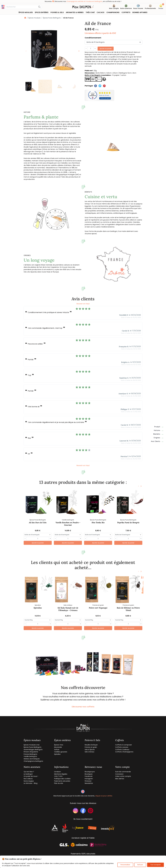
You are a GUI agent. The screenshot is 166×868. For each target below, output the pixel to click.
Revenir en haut (83, 304)
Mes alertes (120, 779)
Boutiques (89, 774)
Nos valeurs (28, 779)
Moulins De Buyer (91, 745)
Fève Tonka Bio (98, 523)
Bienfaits (158, 434)
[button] (161, 7)
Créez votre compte (123, 776)
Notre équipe (29, 781)
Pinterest (88, 781)
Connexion (119, 774)
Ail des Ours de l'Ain (38, 523)
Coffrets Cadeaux (122, 750)
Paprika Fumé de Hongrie (128, 523)
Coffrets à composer (124, 745)
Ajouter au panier (106, 49)
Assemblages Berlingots (33, 750)
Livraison (58, 772)
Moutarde (58, 747)
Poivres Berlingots (30, 754)
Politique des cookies (62, 779)
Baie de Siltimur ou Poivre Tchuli (128, 609)
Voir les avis (105, 98)
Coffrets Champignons (124, 752)
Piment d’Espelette (31, 752)
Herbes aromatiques (32, 759)
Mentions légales (61, 774)
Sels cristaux (89, 752)
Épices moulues (35, 18)
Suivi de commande (123, 772)
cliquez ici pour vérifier (104, 796)
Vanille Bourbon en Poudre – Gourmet (68, 524)
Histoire (159, 430)
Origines (158, 438)
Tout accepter (156, 865)
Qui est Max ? (29, 772)
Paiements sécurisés (62, 781)
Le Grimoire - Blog (31, 783)
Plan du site (59, 783)
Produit (159, 427)
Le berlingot (28, 774)
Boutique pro (90, 772)
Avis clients (157, 441)
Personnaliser (125, 865)
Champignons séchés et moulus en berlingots (88, 1)
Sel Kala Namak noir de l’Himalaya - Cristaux (68, 609)
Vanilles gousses (61, 752)
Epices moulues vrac (32, 745)
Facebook (89, 776)
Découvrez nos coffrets (83, 707)
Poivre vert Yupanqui (98, 608)
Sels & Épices (90, 750)
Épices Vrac (59, 745)
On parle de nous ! (31, 776)
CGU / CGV (58, 776)
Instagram (89, 779)
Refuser (140, 865)
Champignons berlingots (33, 761)
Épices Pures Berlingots (52, 18)
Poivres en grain (91, 747)
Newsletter (89, 783)
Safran (57, 750)
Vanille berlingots (30, 756)
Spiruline (38, 608)
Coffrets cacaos (122, 747)
